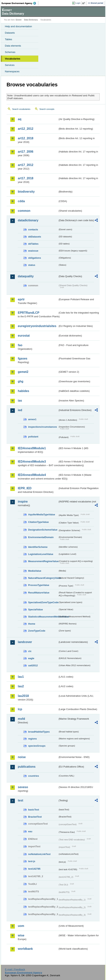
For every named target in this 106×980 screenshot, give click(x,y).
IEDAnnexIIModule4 (32, 475)
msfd (21, 719)
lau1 (21, 677)
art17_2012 (26, 165)
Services (10, 65)
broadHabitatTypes (39, 732)
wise (21, 935)
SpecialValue (35, 609)
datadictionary (28, 220)
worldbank (25, 949)
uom (21, 926)
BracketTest (35, 817)
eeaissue (33, 251)
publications (27, 767)
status (32, 265)
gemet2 (23, 372)
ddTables (33, 244)
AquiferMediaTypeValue (42, 514)
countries (34, 776)
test (20, 800)
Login (78, 3)
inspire (23, 502)
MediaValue (35, 571)
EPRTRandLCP (29, 313)
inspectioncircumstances (43, 427)
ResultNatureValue (39, 593)
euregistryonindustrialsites (37, 326)
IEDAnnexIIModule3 (32, 462)
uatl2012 (33, 665)
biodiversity (26, 192)
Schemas (10, 52)
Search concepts (47, 109)
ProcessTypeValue (39, 585)
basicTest (34, 810)
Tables (9, 39)
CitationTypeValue (38, 522)
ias (20, 401)
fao (20, 345)
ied (20, 410)
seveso (23, 787)
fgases (23, 358)
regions (32, 739)
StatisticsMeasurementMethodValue (43, 617)
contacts (33, 230)
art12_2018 (26, 138)
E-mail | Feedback (15, 969)
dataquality (26, 276)
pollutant (33, 437)
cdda (21, 201)
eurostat (24, 336)
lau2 (21, 686)
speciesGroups (37, 746)
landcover (25, 642)
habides (23, 391)
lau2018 (23, 696)
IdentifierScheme (38, 547)
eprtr (21, 299)
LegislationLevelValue (41, 554)
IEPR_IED (25, 488)
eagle (31, 658)
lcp (20, 709)
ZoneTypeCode (37, 631)
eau (30, 831)
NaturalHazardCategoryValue (43, 578)
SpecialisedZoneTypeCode (43, 602)
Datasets (10, 33)
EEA (20, 3)
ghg (21, 381)
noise (22, 757)
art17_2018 (26, 178)
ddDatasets (35, 237)
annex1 (32, 419)
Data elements (13, 46)
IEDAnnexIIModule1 (32, 448)
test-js (32, 861)
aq (20, 119)
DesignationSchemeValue (43, 530)
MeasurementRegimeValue (43, 561)
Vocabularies (13, 59)
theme (32, 624)
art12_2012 (26, 129)
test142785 (34, 869)
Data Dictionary (31, 20)
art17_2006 (26, 152)
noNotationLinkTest (39, 854)
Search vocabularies (21, 109)
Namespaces (12, 71)
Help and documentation (18, 26)
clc (30, 651)
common (24, 211)
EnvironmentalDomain (41, 537)
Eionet (19, 20)
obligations (35, 258)
